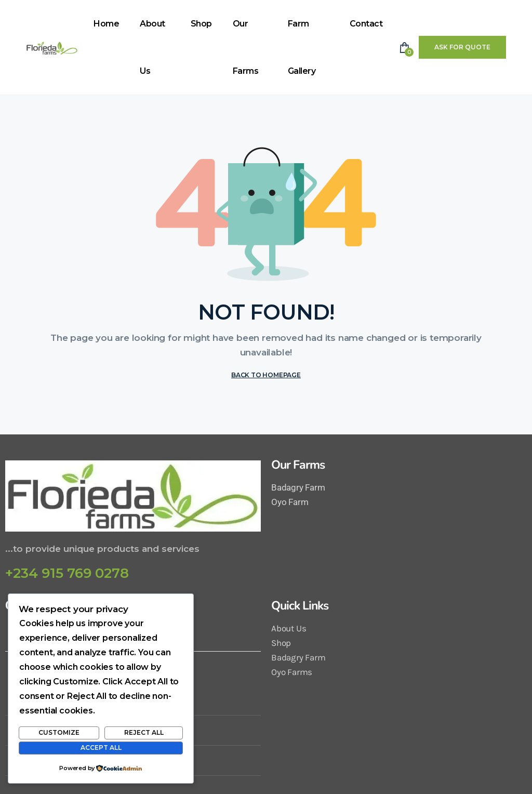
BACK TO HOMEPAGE (266, 375)
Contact (366, 24)
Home (106, 24)
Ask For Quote (462, 47)
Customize (59, 732)
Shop (201, 24)
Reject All (144, 732)
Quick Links (300, 606)
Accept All (101, 747)
